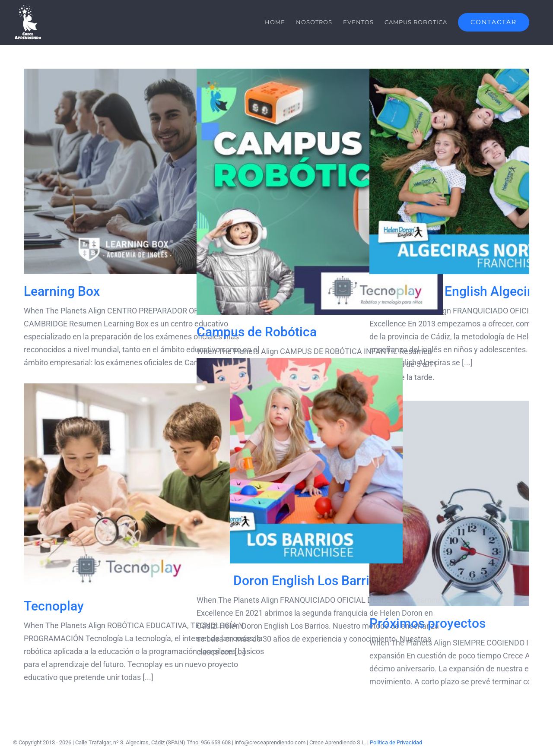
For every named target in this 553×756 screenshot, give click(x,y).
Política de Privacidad (396, 742)
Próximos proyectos (427, 623)
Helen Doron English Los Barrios (290, 580)
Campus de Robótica (257, 332)
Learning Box (62, 291)
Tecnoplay (54, 606)
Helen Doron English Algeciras (457, 291)
